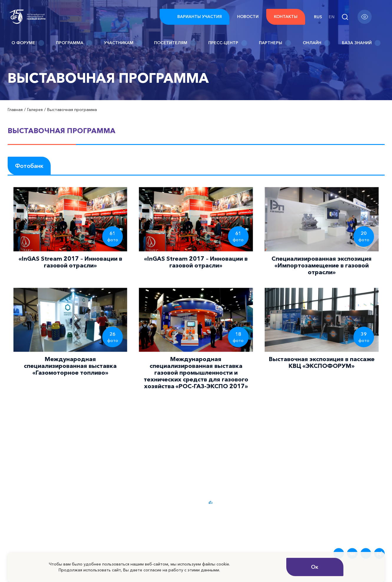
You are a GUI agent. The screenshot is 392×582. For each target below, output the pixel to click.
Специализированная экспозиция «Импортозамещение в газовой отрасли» (322, 265)
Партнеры (275, 43)
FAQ (318, 502)
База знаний (361, 43)
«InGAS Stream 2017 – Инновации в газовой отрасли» (70, 262)
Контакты (286, 16)
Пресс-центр (228, 43)
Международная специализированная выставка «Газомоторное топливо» (70, 366)
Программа (74, 43)
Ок (315, 567)
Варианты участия (195, 17)
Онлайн (316, 43)
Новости (248, 16)
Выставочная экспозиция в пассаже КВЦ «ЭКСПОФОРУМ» (322, 362)
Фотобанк (29, 166)
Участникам (123, 43)
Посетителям (175, 43)
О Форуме (28, 43)
